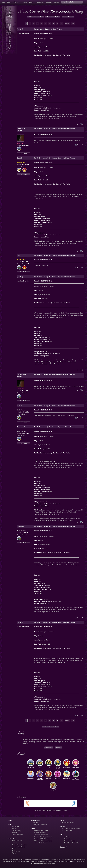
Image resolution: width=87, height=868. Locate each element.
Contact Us (64, 847)
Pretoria (15, 833)
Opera (37, 864)
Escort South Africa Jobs (71, 843)
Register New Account (41, 825)
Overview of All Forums (41, 831)
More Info (40, 2)
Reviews (17, 2)
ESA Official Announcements (43, 841)
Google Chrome (72, 861)
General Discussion (40, 833)
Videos (25, 2)
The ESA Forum (28, 11)
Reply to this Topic (53, 17)
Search (48, 2)
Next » (67, 23)
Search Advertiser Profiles (72, 829)
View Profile (23, 153)
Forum (31, 2)
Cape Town (16, 827)
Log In (58, 748)
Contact (57, 2)
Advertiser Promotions (41, 835)
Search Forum (68, 17)
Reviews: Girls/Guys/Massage (44, 837)
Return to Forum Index (35, 17)
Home (3, 2)
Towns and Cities (17, 835)
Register (49, 748)
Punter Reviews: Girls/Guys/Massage (62, 11)
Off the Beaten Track (41, 843)
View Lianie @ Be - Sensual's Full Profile (57, 55)
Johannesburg (17, 831)
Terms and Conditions (70, 841)
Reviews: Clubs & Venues (42, 839)
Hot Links (67, 837)
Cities (9, 2)
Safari (79, 861)
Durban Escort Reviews (19, 845)
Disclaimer (67, 839)
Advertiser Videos (69, 823)
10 (61, 23)
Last (73, 23)
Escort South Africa (26, 859)
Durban (15, 829)
